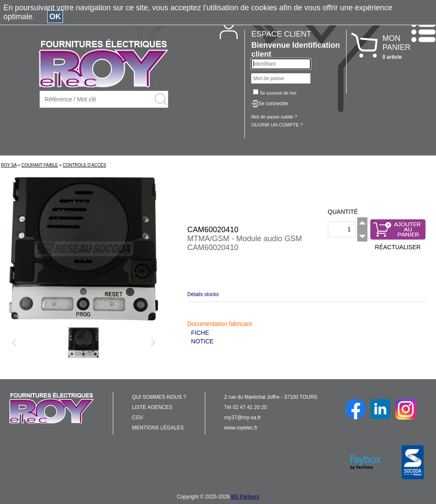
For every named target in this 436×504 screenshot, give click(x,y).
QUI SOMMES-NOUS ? (159, 397)
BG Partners (245, 497)
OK (55, 17)
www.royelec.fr (241, 428)
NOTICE (202, 341)
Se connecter (273, 104)
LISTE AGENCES (152, 407)
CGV (138, 418)
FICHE (200, 333)
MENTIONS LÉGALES (158, 428)
